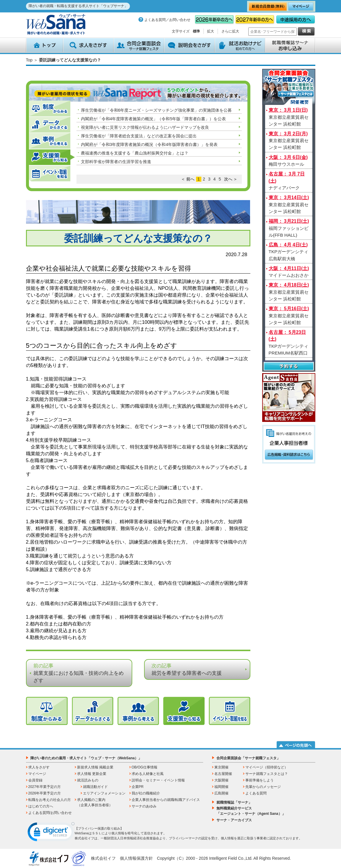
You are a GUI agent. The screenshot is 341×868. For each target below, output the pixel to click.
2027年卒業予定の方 (45, 787)
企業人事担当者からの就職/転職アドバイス (166, 800)
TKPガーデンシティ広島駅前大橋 (289, 252)
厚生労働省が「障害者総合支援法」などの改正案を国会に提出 (139, 136)
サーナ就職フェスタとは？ (267, 774)
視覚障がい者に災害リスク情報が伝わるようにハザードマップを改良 (145, 127)
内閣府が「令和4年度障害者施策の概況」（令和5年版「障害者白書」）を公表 (154, 119)
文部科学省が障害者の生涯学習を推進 (116, 162)
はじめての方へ (41, 806)
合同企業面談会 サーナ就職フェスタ (139, 45)
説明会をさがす (189, 45)
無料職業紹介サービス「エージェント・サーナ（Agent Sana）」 (251, 811)
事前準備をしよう (260, 780)
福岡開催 (221, 787)
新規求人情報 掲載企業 (95, 767)
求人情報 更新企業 (92, 774)
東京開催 (221, 767)
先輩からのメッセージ (263, 787)
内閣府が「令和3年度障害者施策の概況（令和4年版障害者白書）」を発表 (149, 144)
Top (29, 60)
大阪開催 (221, 780)
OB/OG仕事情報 (145, 767)
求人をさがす (88, 45)
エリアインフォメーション (104, 793)
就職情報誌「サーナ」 (234, 802)
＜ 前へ (188, 179)
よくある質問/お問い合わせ (50, 813)
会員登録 (35, 780)
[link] (51, 833)
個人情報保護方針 (136, 858)
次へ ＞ (231, 179)
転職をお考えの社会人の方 (50, 800)
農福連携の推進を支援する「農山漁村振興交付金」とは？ (135, 153)
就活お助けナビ (240, 45)
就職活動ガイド (95, 787)
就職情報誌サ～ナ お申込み (290, 45)
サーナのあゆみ (144, 806)
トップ (45, 45)
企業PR (138, 787)
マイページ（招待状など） (267, 767)
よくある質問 (256, 793)
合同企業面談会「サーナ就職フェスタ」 (248, 758)
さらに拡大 (230, 31)
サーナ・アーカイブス (234, 820)
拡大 (211, 31)
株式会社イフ (103, 858)
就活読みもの (88, 780)
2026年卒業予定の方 (45, 793)
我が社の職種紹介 (146, 793)
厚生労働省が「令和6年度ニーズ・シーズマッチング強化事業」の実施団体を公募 (156, 110)
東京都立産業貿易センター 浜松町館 (289, 117)
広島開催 (221, 793)
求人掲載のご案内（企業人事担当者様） (95, 802)
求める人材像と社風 (148, 774)
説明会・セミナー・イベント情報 (158, 780)
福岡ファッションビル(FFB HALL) (289, 228)
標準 (196, 31)
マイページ (37, 774)
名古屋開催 (223, 774)
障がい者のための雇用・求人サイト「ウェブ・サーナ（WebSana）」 (86, 758)
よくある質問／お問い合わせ (167, 20)
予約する (289, 367)
